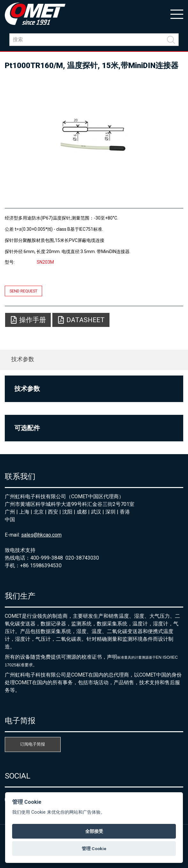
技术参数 (23, 359)
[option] (94, 136)
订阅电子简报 (33, 744)
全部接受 (94, 831)
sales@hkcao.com (41, 535)
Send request (23, 291)
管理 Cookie (94, 849)
